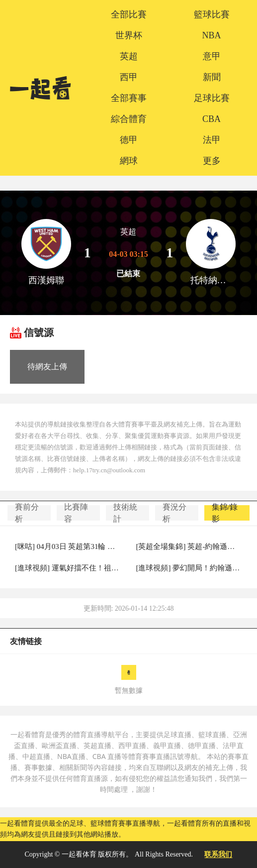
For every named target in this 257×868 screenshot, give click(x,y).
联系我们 (218, 854)
